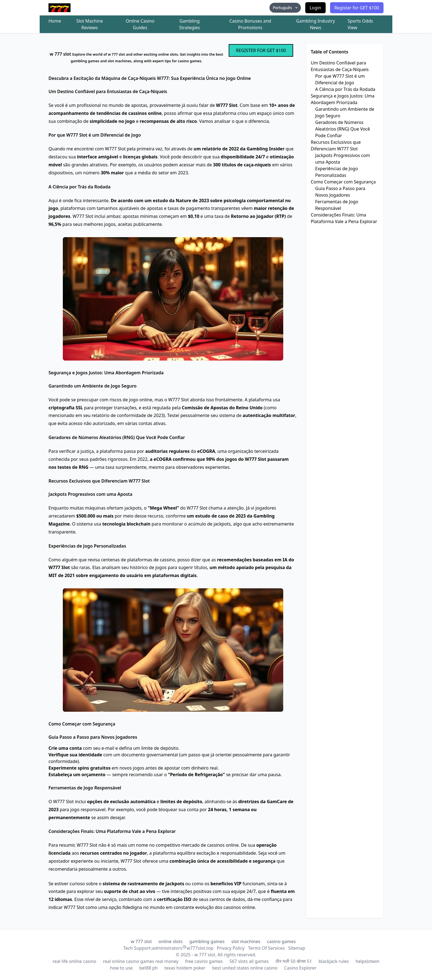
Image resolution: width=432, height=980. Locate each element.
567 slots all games (249, 961)
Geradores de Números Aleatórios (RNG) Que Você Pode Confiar (343, 129)
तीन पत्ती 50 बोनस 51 (294, 961)
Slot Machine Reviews (90, 24)
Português (286, 8)
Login (315, 8)
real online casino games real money (141, 961)
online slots (171, 941)
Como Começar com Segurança (343, 182)
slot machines (246, 941)
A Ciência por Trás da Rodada (345, 89)
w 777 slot (141, 941)
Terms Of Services (266, 948)
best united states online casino (245, 968)
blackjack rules (334, 961)
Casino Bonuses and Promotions (250, 24)
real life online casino (74, 961)
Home (55, 21)
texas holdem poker (185, 968)
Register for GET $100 (357, 8)
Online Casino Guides (140, 24)
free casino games (204, 961)
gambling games (207, 941)
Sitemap (297, 948)
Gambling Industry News (316, 24)
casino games (281, 941)
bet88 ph (149, 968)
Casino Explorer (300, 968)
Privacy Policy (231, 948)
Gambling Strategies (189, 24)
